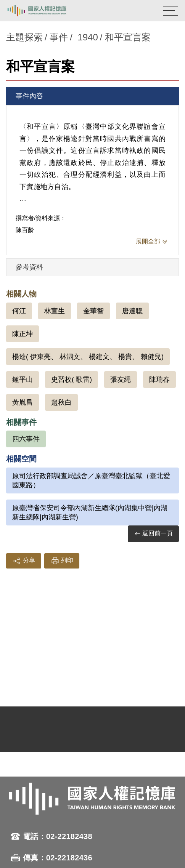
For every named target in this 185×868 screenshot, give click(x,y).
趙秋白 (61, 402)
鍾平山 (23, 380)
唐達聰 (132, 311)
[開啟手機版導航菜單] (171, 11)
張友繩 (121, 380)
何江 (19, 311)
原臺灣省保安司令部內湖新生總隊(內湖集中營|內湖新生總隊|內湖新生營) (90, 512)
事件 (59, 37)
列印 (62, 561)
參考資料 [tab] (29, 267)
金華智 (93, 311)
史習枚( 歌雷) (72, 380)
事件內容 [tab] (29, 96)
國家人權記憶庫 (45, 11)
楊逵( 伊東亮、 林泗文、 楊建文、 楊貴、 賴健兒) (88, 357)
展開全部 (148, 241)
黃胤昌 (23, 402)
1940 (88, 37)
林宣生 (55, 311)
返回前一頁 (153, 534)
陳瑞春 (159, 380)
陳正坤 (23, 334)
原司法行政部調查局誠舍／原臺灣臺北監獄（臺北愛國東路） (91, 480)
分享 (24, 561)
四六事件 (26, 439)
